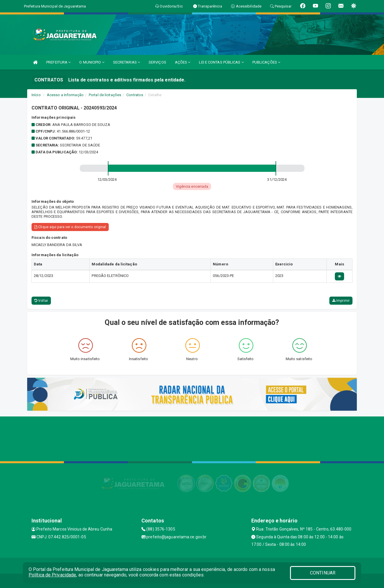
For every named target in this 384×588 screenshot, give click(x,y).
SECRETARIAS (127, 62)
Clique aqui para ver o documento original (70, 227)
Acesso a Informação (65, 95)
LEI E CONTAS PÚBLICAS (221, 62)
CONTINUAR (323, 573)
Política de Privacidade (52, 575)
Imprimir (341, 301)
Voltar (41, 301)
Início (36, 95)
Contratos (135, 95)
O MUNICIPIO (92, 62)
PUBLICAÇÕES (266, 62)
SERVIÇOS (157, 62)
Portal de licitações (105, 95)
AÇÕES (183, 62)
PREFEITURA (58, 62)
